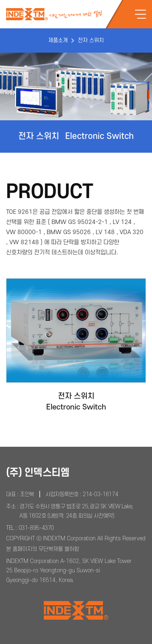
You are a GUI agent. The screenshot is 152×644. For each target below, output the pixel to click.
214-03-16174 (100, 494)
